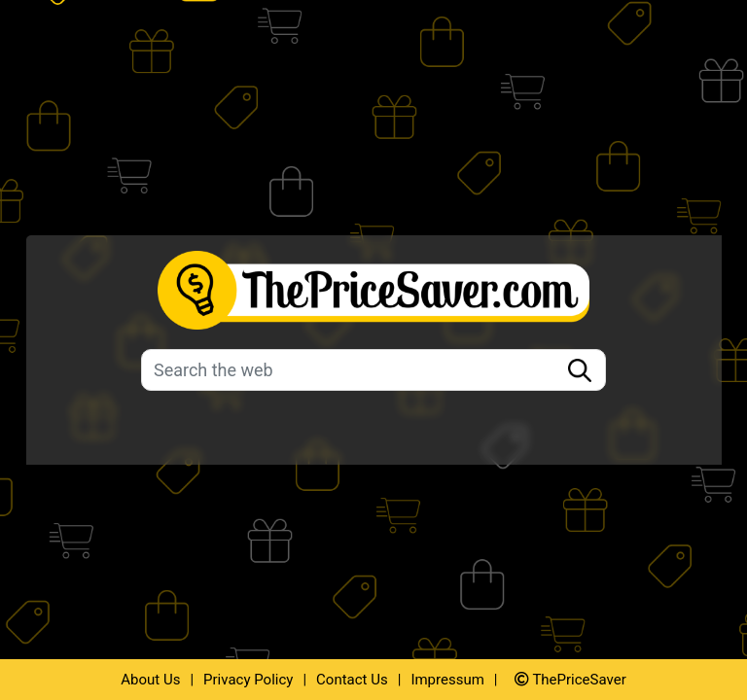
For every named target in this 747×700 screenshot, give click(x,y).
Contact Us (352, 680)
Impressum (447, 680)
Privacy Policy (248, 680)
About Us (150, 680)
